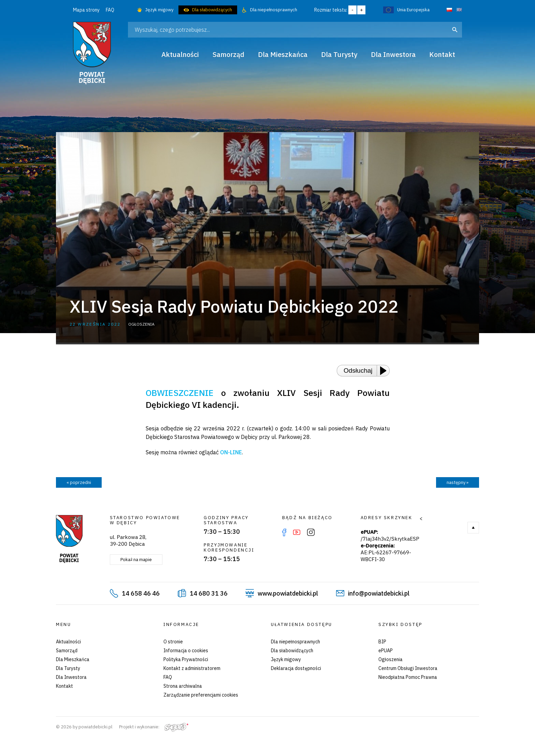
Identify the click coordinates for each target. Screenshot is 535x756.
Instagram (311, 532)
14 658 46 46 (141, 593)
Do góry (473, 528)
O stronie (173, 642)
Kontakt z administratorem (192, 668)
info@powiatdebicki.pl (379, 593)
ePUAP (386, 651)
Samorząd (67, 651)
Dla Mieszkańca (73, 659)
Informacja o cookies (186, 651)
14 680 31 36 (209, 593)
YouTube (297, 532)
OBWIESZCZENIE (180, 393)
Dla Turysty (68, 668)
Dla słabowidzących (212, 10)
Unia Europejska (413, 10)
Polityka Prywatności (186, 659)
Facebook (284, 532)
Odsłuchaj (358, 370)
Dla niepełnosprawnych (274, 10)
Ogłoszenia (391, 659)
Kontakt (64, 686)
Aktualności (68, 642)
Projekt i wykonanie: (154, 727)
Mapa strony (86, 10)
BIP (382, 642)
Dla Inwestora (71, 677)
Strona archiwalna (183, 686)
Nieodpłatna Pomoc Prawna (408, 677)
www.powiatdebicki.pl (288, 593)
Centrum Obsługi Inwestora (408, 668)
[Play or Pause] (385, 371)
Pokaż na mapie (136, 560)
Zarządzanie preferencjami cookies (201, 695)
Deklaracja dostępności (296, 668)
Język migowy (159, 10)
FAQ (110, 10)
